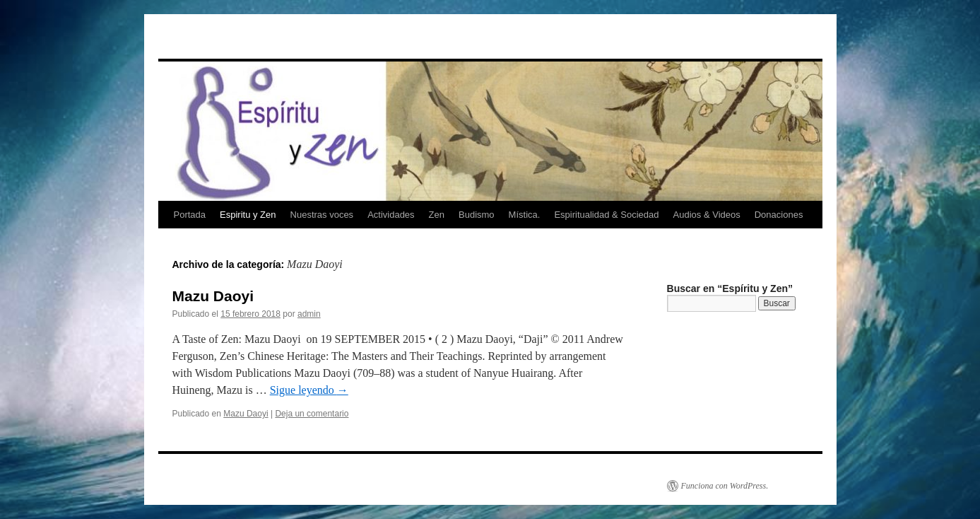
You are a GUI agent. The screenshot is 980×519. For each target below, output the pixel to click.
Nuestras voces (322, 215)
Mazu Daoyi (213, 296)
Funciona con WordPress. (725, 486)
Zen (437, 215)
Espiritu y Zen (248, 215)
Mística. (525, 215)
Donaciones (779, 215)
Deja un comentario (312, 414)
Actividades (391, 215)
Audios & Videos (707, 215)
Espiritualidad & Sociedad (606, 215)
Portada (190, 215)
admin (309, 314)
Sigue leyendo (309, 390)
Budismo (477, 215)
